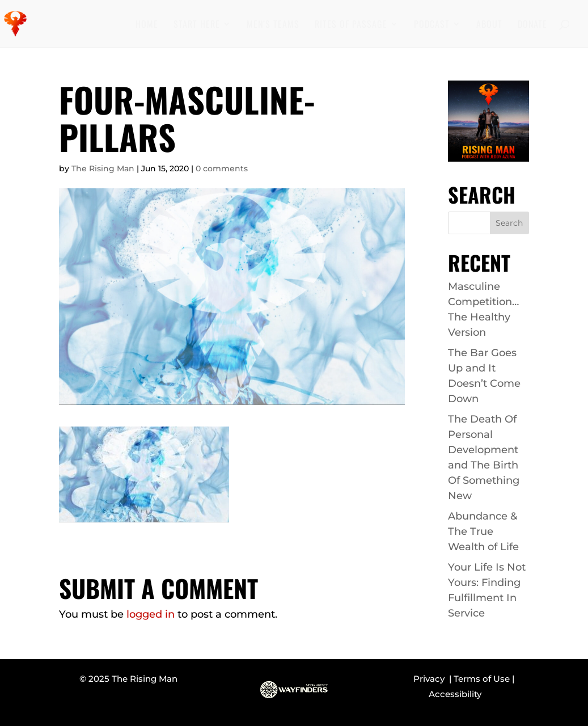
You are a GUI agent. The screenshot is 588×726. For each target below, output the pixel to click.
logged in (151, 614)
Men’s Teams (273, 25)
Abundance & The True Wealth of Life (483, 531)
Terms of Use (482, 679)
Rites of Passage (351, 25)
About (489, 25)
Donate (532, 25)
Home (147, 25)
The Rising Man (103, 168)
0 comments (222, 168)
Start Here (197, 25)
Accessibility (455, 694)
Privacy (431, 679)
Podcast (432, 25)
